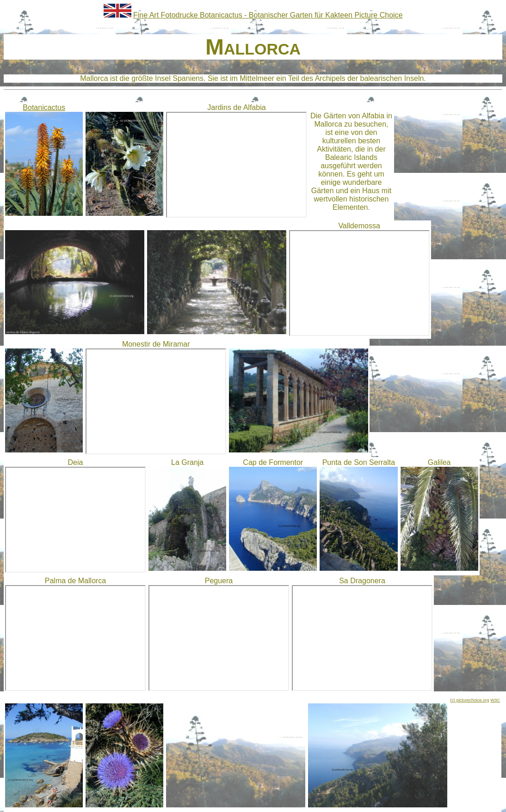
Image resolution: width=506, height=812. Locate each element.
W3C (495, 700)
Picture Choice (378, 15)
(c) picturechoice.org (470, 700)
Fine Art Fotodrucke (167, 15)
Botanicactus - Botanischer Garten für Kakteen (277, 15)
